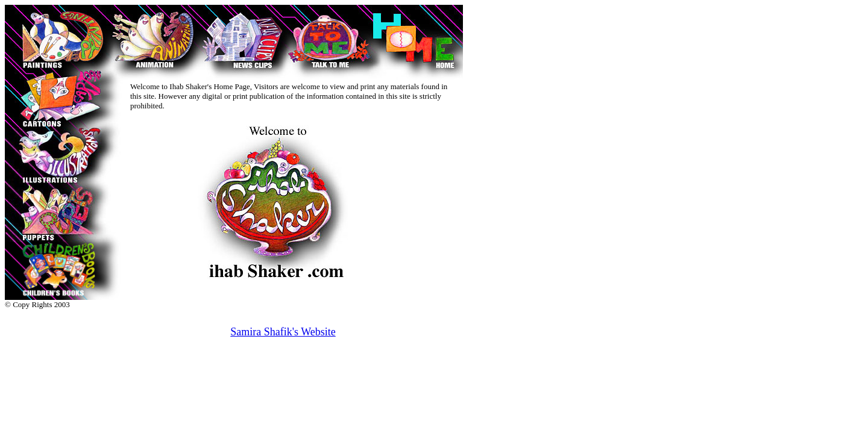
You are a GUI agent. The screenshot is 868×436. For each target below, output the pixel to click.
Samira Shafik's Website (283, 332)
